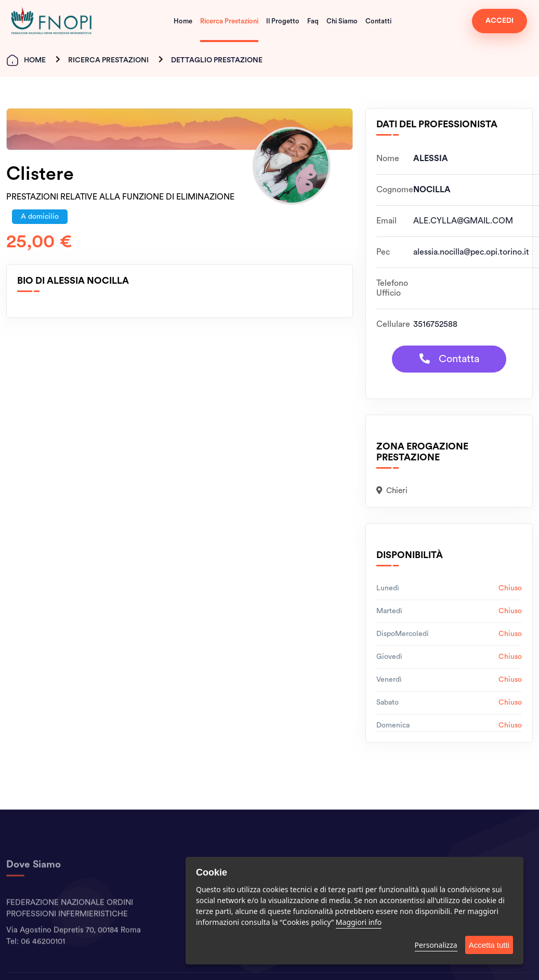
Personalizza (436, 945)
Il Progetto (283, 21)
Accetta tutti (489, 945)
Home (183, 21)
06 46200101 (43, 959)
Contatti (378, 21)
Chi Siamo (342, 21)
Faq (313, 21)
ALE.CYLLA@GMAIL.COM (463, 221)
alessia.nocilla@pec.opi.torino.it (471, 252)
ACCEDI (499, 21)
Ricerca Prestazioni (229, 21)
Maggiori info (359, 922)
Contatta (449, 359)
